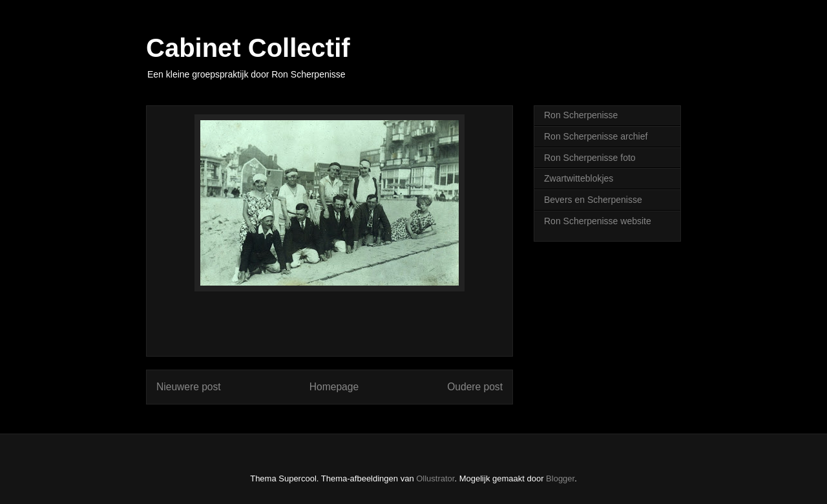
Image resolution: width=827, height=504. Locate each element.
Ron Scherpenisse (581, 115)
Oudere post (475, 387)
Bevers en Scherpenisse (593, 200)
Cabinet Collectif (248, 48)
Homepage (334, 387)
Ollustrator (435, 478)
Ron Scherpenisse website (598, 221)
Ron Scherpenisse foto (590, 158)
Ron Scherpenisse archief (596, 136)
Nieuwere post (189, 387)
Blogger (560, 478)
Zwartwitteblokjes (579, 178)
